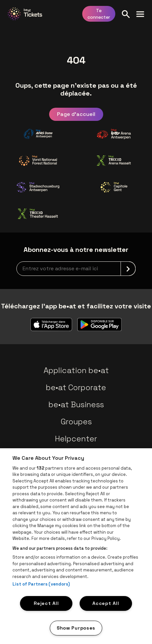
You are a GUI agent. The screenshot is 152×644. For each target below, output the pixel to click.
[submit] (128, 269)
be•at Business (76, 404)
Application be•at (76, 370)
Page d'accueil (76, 114)
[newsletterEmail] (76, 269)
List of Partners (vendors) (41, 584)
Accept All (106, 603)
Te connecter (99, 14)
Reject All (46, 603)
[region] (76, 546)
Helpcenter (76, 439)
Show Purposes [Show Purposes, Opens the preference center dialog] (76, 628)
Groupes (76, 422)
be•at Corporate (76, 387)
